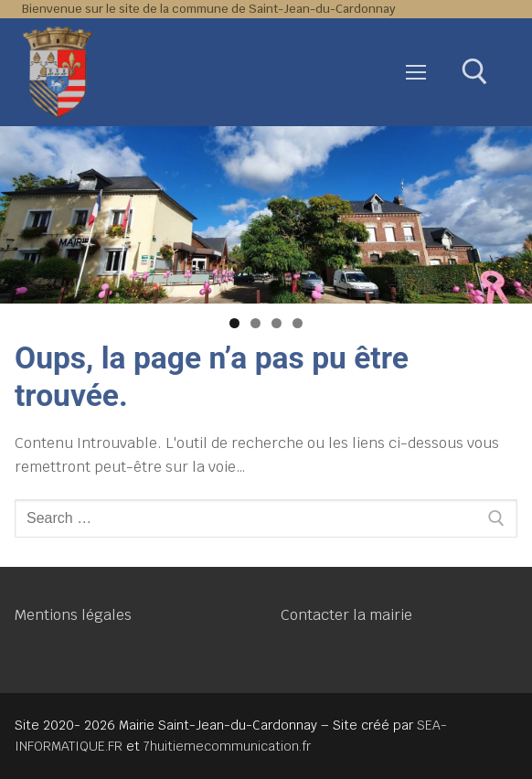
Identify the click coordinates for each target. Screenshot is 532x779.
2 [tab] (255, 323)
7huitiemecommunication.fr (227, 746)
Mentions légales (73, 615)
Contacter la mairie (346, 615)
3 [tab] (277, 323)
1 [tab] (234, 323)
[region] (266, 215)
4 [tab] (298, 323)
